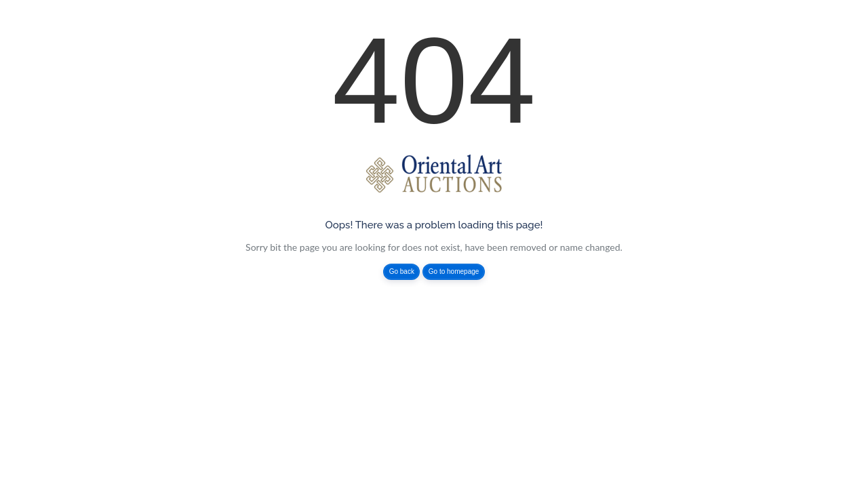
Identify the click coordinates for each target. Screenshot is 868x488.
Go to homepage (454, 271)
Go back (402, 271)
